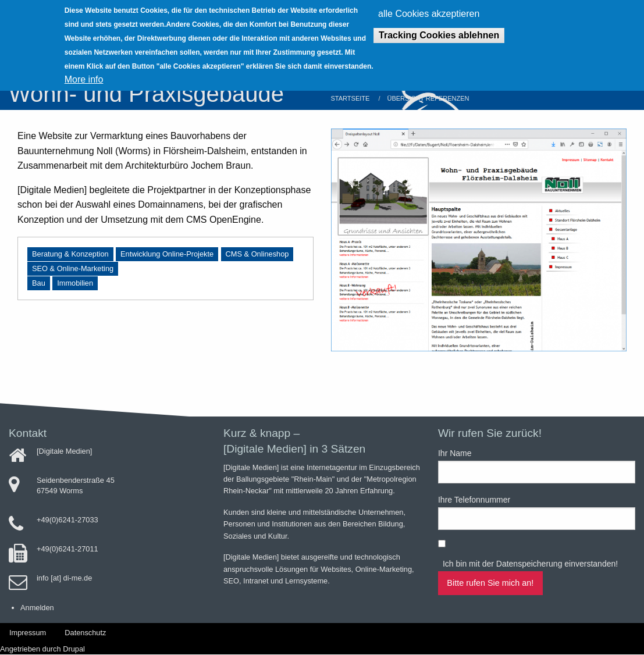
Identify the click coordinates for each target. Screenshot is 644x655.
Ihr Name (455, 453)
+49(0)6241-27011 (67, 549)
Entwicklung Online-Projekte (167, 254)
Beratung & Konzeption (70, 254)
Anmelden (37, 608)
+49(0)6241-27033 (67, 520)
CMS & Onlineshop (257, 254)
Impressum (28, 633)
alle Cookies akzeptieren (429, 6)
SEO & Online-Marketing (73, 268)
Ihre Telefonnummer (474, 500)
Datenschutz (85, 633)
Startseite (351, 98)
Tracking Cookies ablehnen (439, 28)
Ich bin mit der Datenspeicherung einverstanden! (530, 564)
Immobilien (75, 283)
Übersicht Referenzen (428, 98)
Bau (39, 283)
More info (84, 72)
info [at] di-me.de (64, 578)
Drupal (74, 649)
